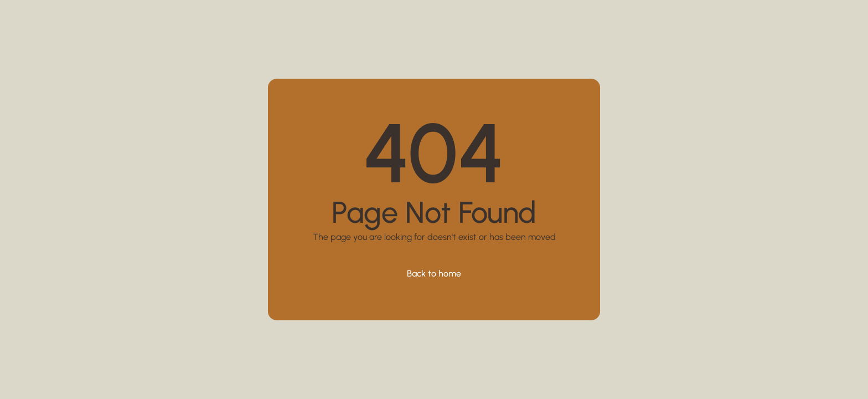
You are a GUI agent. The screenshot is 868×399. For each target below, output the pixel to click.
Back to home (434, 273)
